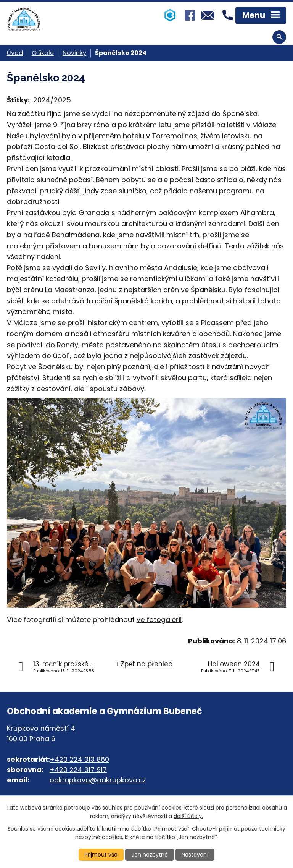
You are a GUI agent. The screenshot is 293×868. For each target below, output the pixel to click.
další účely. (188, 816)
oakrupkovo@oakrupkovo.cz (98, 780)
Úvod (15, 53)
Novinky (74, 53)
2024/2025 (52, 100)
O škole (43, 53)
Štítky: (18, 100)
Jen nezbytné (150, 855)
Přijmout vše (101, 855)
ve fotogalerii (159, 619)
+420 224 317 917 (78, 770)
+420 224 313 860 (79, 759)
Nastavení (195, 855)
